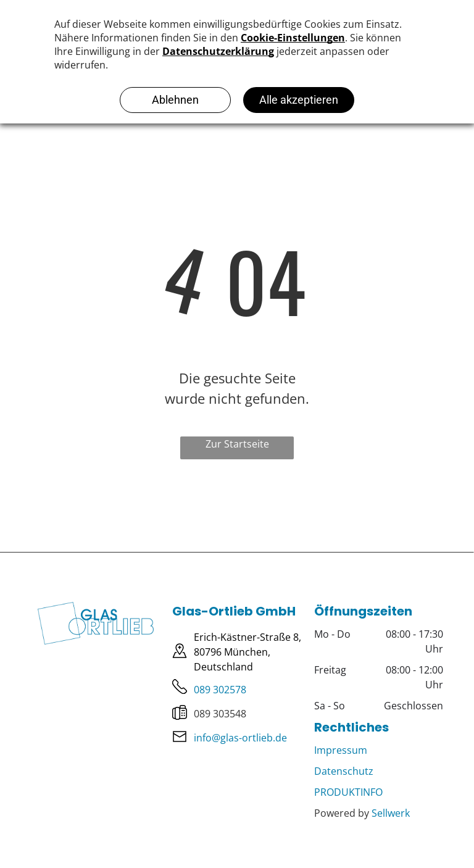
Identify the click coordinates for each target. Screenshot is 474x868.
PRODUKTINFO (348, 792)
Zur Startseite (237, 444)
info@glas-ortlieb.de (240, 738)
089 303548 (220, 714)
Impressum (341, 750)
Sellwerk (391, 813)
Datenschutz (344, 771)
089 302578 (220, 690)
